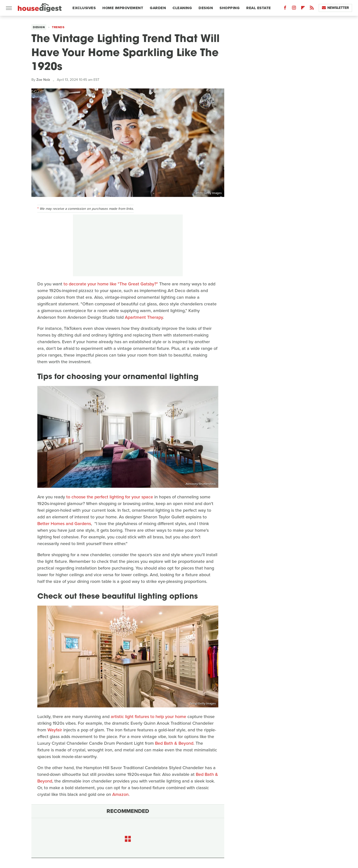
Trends (58, 27)
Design (206, 8)
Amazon (120, 794)
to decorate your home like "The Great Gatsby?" (111, 284)
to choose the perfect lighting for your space (110, 497)
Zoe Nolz (43, 80)
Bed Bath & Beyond (174, 743)
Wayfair (55, 730)
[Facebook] (285, 9)
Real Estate (259, 8)
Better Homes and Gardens (64, 524)
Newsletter (335, 8)
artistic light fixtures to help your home (148, 717)
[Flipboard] (303, 9)
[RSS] (312, 9)
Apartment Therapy (144, 317)
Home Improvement (123, 8)
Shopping (230, 8)
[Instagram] (294, 9)
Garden (158, 8)
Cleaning (182, 8)
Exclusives (84, 8)
